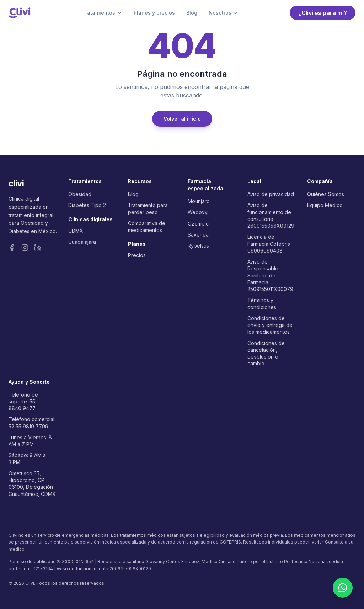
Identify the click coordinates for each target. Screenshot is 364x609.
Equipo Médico (325, 205)
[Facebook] (12, 248)
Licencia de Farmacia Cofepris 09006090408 (269, 244)
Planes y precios (154, 13)
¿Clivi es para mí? (323, 13)
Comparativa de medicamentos (147, 227)
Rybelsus (198, 246)
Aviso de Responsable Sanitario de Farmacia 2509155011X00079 (270, 275)
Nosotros (224, 13)
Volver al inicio (182, 119)
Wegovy (198, 212)
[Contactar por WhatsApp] (343, 588)
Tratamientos (102, 13)
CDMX (76, 231)
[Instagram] (25, 248)
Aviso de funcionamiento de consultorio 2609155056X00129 (271, 215)
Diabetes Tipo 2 (87, 205)
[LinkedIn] (38, 248)
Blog (192, 13)
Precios (137, 255)
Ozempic (198, 224)
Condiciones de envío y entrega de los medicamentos (270, 325)
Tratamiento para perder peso (148, 208)
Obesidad (80, 194)
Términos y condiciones (262, 303)
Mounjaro (199, 201)
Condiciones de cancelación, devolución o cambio (266, 353)
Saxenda (198, 235)
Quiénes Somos (326, 194)
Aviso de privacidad (271, 194)
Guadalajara (82, 242)
